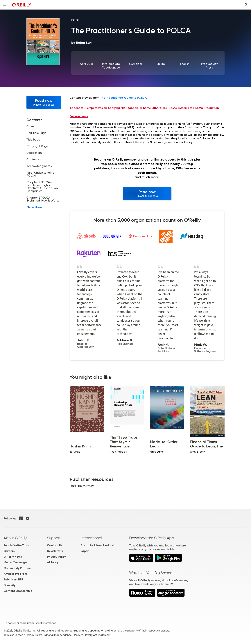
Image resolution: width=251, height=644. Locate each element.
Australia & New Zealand (97, 545)
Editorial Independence (58, 635)
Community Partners (18, 568)
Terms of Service (13, 635)
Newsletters (55, 551)
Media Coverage (15, 562)
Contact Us (55, 545)
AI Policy (53, 562)
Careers (9, 551)
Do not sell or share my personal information (30, 623)
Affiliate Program (15, 574)
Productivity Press (209, 66)
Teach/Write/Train (16, 545)
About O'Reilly (15, 538)
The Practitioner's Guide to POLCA (123, 98)
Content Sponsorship (18, 591)
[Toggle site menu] (5, 5)
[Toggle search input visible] (246, 5)
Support (54, 538)
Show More (34, 207)
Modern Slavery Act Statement (92, 635)
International (91, 538)
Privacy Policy (56, 557)
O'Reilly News (13, 557)
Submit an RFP (13, 579)
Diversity (10, 585)
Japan (85, 551)
